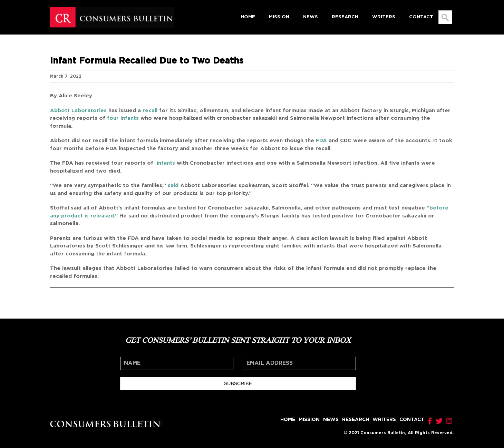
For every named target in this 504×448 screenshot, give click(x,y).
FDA (321, 141)
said (173, 186)
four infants (123, 118)
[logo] (112, 9)
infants (165, 163)
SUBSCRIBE (238, 383)
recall (150, 111)
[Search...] (445, 17)
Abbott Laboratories (78, 111)
